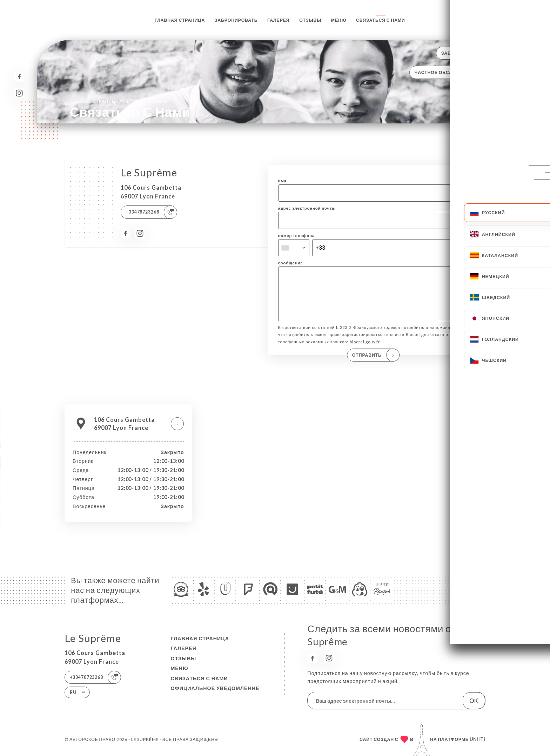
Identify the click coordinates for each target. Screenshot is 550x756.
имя (283, 181)
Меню (339, 20)
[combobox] (294, 248)
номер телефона (297, 235)
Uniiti (478, 739)
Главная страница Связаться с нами (120, 101)
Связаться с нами (381, 20)
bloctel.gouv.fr (365, 352)
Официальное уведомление (215, 688)
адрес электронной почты (307, 208)
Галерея (279, 20)
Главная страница (180, 20)
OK (474, 701)
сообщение (291, 263)
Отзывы (310, 20)
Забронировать (236, 20)
